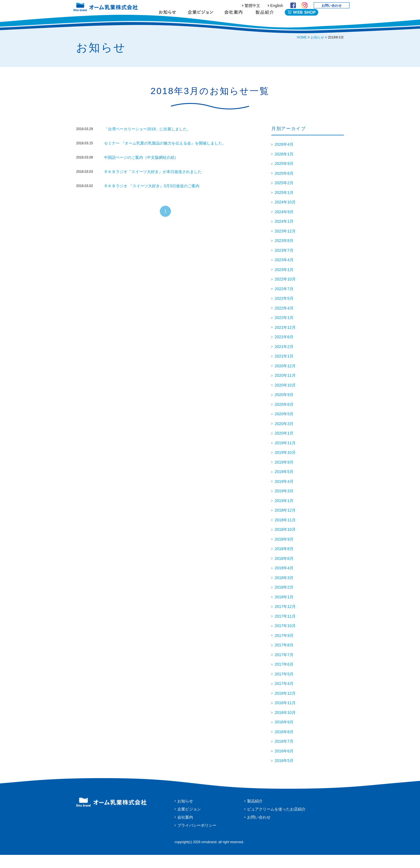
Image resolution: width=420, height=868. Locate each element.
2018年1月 (284, 610)
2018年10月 (285, 543)
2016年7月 (284, 754)
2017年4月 (284, 697)
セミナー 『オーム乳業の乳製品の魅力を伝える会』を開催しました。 (165, 156)
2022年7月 (284, 302)
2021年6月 (284, 350)
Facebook (293, 5)
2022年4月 (284, 321)
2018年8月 (284, 562)
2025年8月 (284, 186)
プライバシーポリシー (197, 838)
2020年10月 (285, 398)
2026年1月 (284, 167)
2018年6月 (284, 572)
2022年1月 (284, 331)
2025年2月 (284, 196)
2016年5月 (284, 774)
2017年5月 (284, 687)
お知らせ (167, 21)
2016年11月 (285, 716)
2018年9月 (284, 552)
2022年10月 (285, 292)
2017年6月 (284, 677)
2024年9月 (284, 225)
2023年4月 (284, 273)
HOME (302, 51)
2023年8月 (284, 254)
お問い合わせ (332, 6)
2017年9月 (284, 649)
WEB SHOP (301, 20)
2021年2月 (284, 360)
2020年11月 (285, 389)
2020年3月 (284, 437)
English (277, 6)
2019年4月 (284, 495)
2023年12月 (285, 244)
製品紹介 (265, 21)
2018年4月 (284, 581)
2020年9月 (284, 408)
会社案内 (233, 21)
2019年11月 (285, 456)
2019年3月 (284, 504)
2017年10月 (285, 639)
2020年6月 (284, 418)
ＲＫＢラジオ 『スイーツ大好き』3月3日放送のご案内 (152, 199)
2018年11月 (285, 533)
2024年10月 (285, 215)
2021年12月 (285, 341)
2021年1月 (284, 369)
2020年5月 (284, 427)
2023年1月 (284, 283)
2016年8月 (284, 745)
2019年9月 (284, 475)
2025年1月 (284, 206)
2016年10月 (285, 726)
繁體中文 (252, 6)
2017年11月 (285, 629)
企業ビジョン (200, 21)
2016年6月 (284, 764)
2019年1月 (284, 514)
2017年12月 (285, 620)
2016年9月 (284, 735)
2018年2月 (284, 600)
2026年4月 (284, 157)
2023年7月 (284, 263)
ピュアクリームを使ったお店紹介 (276, 822)
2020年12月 (285, 379)
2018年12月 (285, 523)
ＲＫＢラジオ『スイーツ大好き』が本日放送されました (155, 185)
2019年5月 (284, 485)
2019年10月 (285, 466)
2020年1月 (284, 446)
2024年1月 (284, 234)
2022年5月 (284, 311)
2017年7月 (284, 668)
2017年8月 (284, 658)
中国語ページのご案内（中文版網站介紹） (141, 171)
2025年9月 (284, 177)
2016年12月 (285, 706)
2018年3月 (284, 591)
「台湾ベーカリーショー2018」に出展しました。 (147, 142)
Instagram (305, 5)
